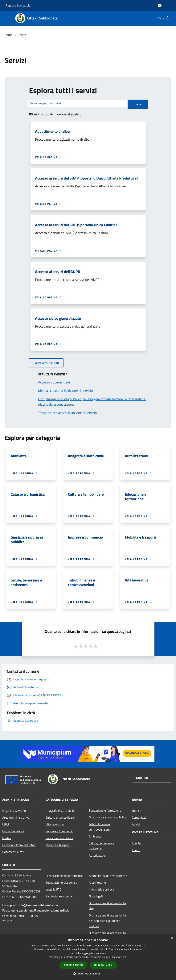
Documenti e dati (13, 852)
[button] (88, 974)
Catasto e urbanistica (59, 838)
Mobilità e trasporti (58, 845)
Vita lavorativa (55, 824)
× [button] (172, 939)
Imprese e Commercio (59, 831)
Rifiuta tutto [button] (103, 965)
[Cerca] (168, 18)
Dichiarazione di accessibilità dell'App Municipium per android (107, 921)
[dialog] (88, 957)
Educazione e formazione (105, 810)
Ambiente (95, 836)
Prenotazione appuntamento (64, 876)
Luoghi (136, 843)
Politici (7, 838)
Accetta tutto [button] (73, 965)
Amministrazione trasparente (108, 876)
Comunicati (139, 817)
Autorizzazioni (98, 855)
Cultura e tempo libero (60, 817)
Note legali (96, 896)
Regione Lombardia (18, 5)
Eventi (136, 850)
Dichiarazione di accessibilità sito (107, 906)
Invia (138, 104)
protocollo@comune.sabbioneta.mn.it (35, 905)
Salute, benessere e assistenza (102, 846)
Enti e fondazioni (13, 831)
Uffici (6, 824)
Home (8, 35)
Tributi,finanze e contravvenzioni (99, 827)
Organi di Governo (14, 811)
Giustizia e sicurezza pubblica (108, 817)
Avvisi (136, 824)
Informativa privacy (101, 889)
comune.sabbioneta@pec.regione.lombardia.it (38, 910)
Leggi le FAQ (54, 889)
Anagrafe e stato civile (60, 811)
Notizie (137, 811)
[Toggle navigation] (8, 18)
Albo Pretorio (97, 883)
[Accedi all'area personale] (160, 6)
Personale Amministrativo (19, 845)
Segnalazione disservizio (61, 883)
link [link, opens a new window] (125, 957)
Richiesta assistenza (59, 896)
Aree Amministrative (16, 817)
